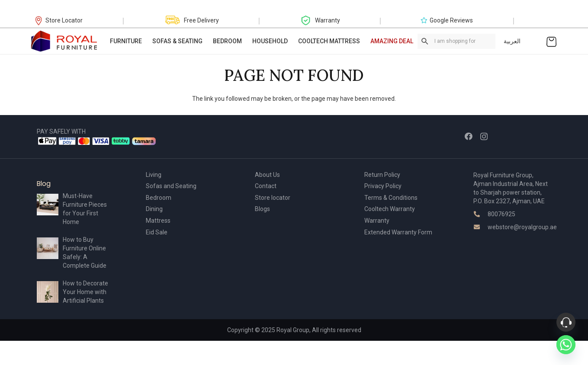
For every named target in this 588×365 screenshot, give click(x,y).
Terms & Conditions (391, 198)
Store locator (273, 198)
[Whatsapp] (566, 345)
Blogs (262, 209)
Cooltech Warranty (390, 209)
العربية (512, 41)
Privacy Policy (383, 186)
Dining (154, 209)
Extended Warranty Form (398, 232)
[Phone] (566, 322)
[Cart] (551, 41)
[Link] (64, 41)
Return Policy (382, 175)
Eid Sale (157, 232)
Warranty (377, 221)
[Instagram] (484, 137)
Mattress (158, 221)
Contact (266, 186)
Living (154, 175)
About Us (267, 175)
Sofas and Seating (171, 186)
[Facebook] (469, 136)
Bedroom (159, 198)
